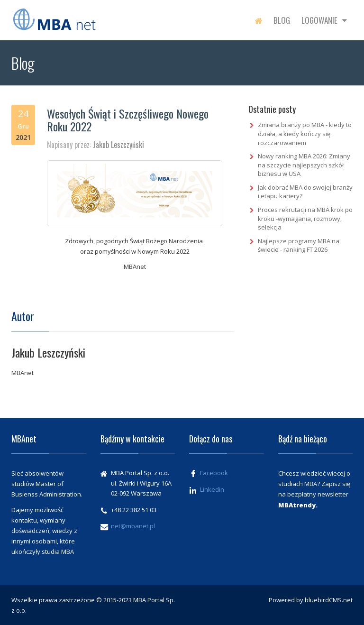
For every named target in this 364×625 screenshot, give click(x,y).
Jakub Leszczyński (118, 145)
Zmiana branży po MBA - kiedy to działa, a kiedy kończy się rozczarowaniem (305, 133)
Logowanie (324, 20)
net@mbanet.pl (133, 526)
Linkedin (212, 489)
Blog (282, 20)
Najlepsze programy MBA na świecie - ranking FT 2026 (299, 245)
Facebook (214, 473)
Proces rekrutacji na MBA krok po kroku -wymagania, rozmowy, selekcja (305, 218)
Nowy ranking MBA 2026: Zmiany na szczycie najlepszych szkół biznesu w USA (304, 165)
